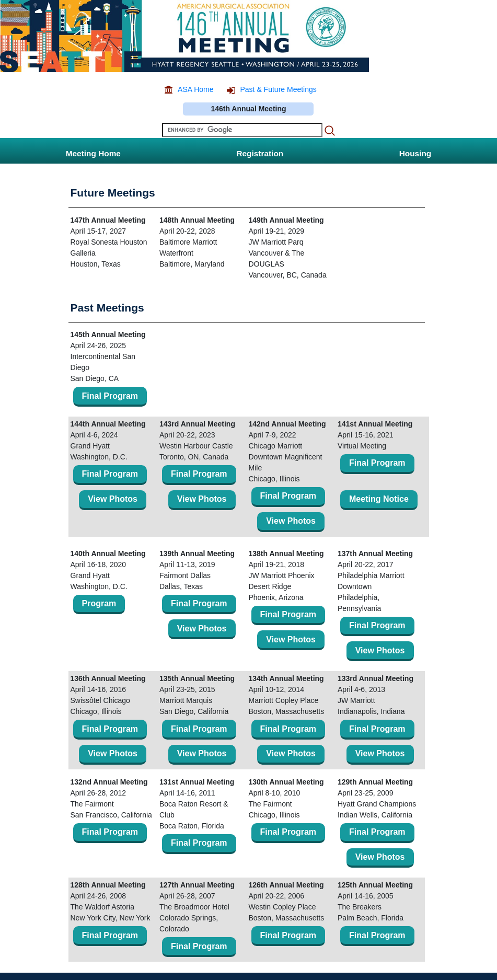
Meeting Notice (379, 499)
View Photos (113, 499)
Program (99, 603)
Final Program (110, 396)
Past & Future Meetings (278, 89)
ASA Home (195, 89)
